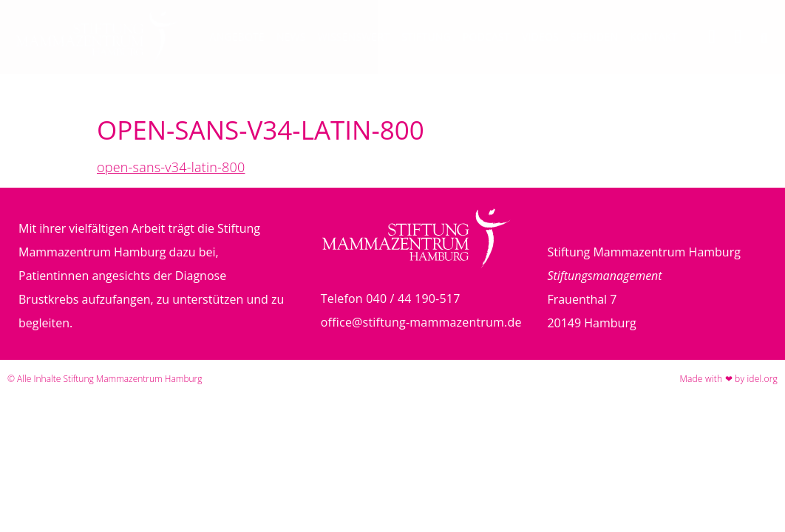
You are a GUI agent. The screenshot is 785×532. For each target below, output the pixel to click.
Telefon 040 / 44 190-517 (391, 299)
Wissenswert (354, 37)
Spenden (594, 37)
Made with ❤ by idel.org (728, 379)
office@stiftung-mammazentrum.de (421, 322)
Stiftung (426, 37)
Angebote (237, 37)
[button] (764, 38)
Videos (540, 37)
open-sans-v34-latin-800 (171, 167)
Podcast (486, 37)
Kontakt (653, 37)
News (291, 37)
